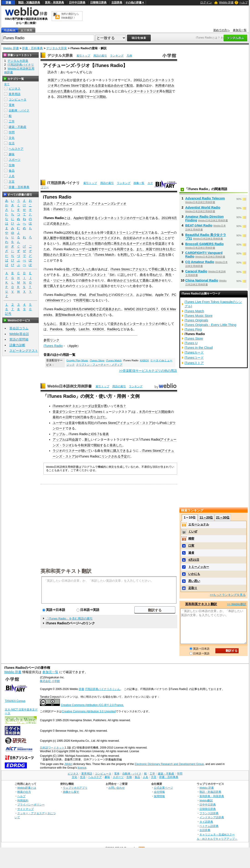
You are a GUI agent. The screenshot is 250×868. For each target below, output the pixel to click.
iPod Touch (97, 295)
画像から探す (71, 792)
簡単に (108, 451)
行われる (79, 91)
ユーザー (167, 232)
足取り (193, 588)
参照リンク (51, 340)
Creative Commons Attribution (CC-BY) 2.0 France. (92, 705)
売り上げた (98, 417)
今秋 (81, 445)
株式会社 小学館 (50, 681)
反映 (155, 280)
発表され (59, 224)
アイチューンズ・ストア (134, 423)
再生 (168, 275)
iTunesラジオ (63, 209)
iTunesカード (194, 352)
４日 (65, 417)
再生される (122, 243)
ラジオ (57, 451)
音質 (97, 406)
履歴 (53, 238)
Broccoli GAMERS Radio (205, 244)
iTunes (57, 406)
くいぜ (193, 531)
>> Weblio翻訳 (237, 604)
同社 (91, 423)
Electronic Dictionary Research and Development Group (169, 764)
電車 (12, 105)
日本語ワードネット (52, 748)
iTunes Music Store (199, 316)
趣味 (12, 154)
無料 (95, 249)
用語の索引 (100, 56)
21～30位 (223, 517)
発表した (116, 445)
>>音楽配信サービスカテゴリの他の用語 (148, 371)
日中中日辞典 (77, 3)
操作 (85, 280)
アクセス (139, 269)
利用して (127, 255)
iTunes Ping (193, 329)
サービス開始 (96, 97)
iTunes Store (70, 85)
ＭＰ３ (70, 406)
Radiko (112, 329)
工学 (12, 121)
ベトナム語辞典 (209, 826)
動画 (81, 423)
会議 (75, 439)
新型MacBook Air (68, 315)
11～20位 (206, 517)
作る (158, 238)
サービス (107, 249)
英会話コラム (19, 328)
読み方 (48, 204)
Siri (112, 275)
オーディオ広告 (141, 243)
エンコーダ (83, 406)
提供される (90, 85)
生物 (12, 165)
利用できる (125, 249)
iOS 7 (154, 309)
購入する (167, 269)
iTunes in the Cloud (199, 348)
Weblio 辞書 (226, 3)
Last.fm (84, 329)
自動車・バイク (19, 110)
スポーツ (15, 160)
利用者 (160, 85)
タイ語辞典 (206, 822)
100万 (79, 417)
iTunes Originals (196, 320)
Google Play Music (77, 360)
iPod (163, 423)
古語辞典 (117, 3)
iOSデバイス (124, 295)
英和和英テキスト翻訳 (66, 571)
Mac (149, 295)
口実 (191, 546)
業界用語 (15, 94)
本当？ (121, 406)
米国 (51, 80)
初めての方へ (222, 30)
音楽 (101, 85)
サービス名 (141, 218)
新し (88, 439)
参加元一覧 (240, 30)
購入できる (121, 451)
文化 (12, 138)
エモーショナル (199, 524)
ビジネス (15, 89)
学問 (12, 132)
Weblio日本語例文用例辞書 (70, 386)
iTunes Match (104, 255)
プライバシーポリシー (31, 805)
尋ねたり (156, 275)
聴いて (71, 269)
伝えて (138, 280)
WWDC (90, 309)
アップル (60, 80)
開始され (50, 255)
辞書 (8, 3)
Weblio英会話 (19, 334)
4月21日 (194, 560)
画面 (66, 243)
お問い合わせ (117, 788)
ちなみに (50, 324)
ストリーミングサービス (130, 232)
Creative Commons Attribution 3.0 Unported (89, 711)
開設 (169, 91)
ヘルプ (244, 3)
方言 (12, 182)
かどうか (126, 280)
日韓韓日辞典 (98, 3)
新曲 (139, 85)
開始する (100, 445)
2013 (140, 309)
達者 (191, 553)
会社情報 (159, 792)
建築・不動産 (18, 127)
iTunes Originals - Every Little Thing (210, 325)
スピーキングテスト (24, 351)
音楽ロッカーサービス (75, 255)
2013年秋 (64, 97)
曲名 (143, 275)
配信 (130, 85)
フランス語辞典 (209, 813)
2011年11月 (164, 249)
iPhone (71, 295)
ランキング (117, 56)
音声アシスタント (94, 275)
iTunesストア (194, 363)
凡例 (129, 56)
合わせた (57, 91)
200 (136, 80)
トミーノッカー (199, 567)
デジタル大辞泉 (57, 48)
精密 (191, 539)
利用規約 (23, 800)
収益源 (160, 243)
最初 (56, 417)
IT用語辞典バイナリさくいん (103, 689)
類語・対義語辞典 (29, 3)
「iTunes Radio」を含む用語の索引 (69, 619)
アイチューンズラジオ (72, 204)
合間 (107, 243)
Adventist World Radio (203, 207)
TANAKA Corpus (15, 701)
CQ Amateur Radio (200, 262)
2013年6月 (169, 218)
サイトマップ (26, 809)
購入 (47, 238)
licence (82, 768)
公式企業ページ (163, 788)
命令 (136, 286)
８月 (142, 412)
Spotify (71, 329)
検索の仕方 (24, 792)
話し (124, 275)
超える (79, 232)
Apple (78, 218)
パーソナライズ (102, 238)
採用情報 (159, 796)
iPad (83, 295)
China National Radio (202, 280)
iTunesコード (194, 358)
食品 (12, 171)
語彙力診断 (17, 345)
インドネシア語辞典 (212, 817)
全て (7, 84)
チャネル (91, 232)
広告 (162, 255)
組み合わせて (117, 85)
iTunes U (191, 343)
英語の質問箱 (19, 339)
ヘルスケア (16, 149)
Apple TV (162, 295)
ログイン (206, 2)
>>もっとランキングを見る (228, 595)
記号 (8, 314)
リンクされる (111, 456)
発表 (106, 434)
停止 (47, 280)
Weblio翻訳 (206, 800)
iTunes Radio (53, 346)
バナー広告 (83, 243)
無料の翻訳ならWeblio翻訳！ (70, 16)
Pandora (56, 329)
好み (171, 85)
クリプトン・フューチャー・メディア (99, 365)
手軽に (156, 269)
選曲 (67, 91)
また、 (141, 249)
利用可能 (82, 300)
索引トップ (83, 56)
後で (47, 286)
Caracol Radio (196, 271)
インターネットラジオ (143, 91)
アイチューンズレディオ (109, 204)
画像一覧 (139, 183)
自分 (126, 238)
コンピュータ (18, 99)
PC (174, 295)
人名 (12, 176)
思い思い (194, 581)
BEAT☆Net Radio (199, 225)
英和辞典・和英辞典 (212, 796)
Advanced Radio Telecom (205, 198)
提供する (79, 80)
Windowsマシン (58, 300)
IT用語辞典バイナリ (64, 183)
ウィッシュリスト (85, 286)
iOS (75, 275)
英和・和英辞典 (54, 3)
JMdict (68, 764)
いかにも (194, 574)
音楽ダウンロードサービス (72, 412)
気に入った (84, 269)
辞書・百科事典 (32, 48)
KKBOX (98, 329)
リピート (59, 280)
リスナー (72, 451)
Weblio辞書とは (27, 788)
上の (145, 80)
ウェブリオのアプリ (75, 788)
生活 (12, 143)
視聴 (63, 238)
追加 (104, 286)
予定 (124, 456)
